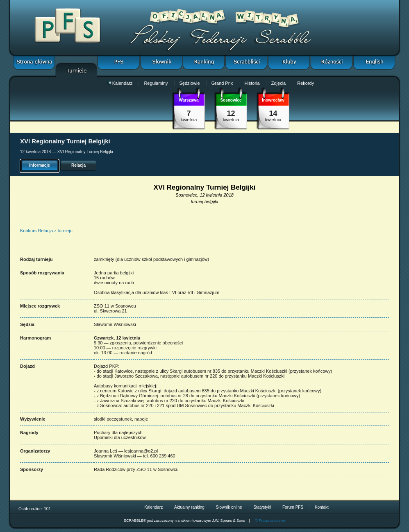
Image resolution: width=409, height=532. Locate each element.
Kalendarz (120, 83)
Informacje (40, 165)
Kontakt (322, 507)
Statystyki (262, 507)
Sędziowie (190, 83)
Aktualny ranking (189, 507)
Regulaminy (156, 83)
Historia (252, 83)
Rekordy (306, 83)
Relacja (78, 165)
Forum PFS (293, 507)
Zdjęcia (278, 83)
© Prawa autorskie (270, 521)
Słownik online (229, 507)
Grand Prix (222, 83)
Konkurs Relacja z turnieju (46, 231)
